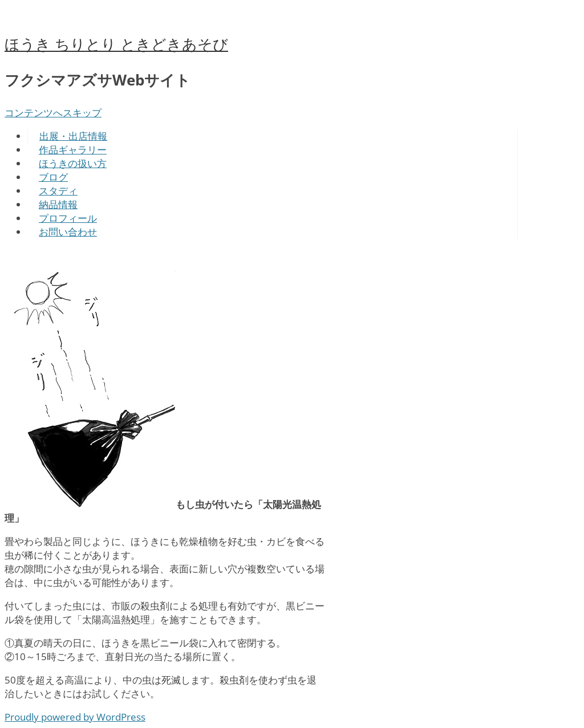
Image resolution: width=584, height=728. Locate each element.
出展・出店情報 (73, 136)
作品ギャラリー (73, 150)
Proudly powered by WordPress (75, 717)
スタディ (58, 191)
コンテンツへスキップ (53, 113)
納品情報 (58, 204)
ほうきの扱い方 (73, 163)
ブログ (53, 177)
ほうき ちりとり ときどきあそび (116, 44)
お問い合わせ (68, 232)
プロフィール (68, 218)
